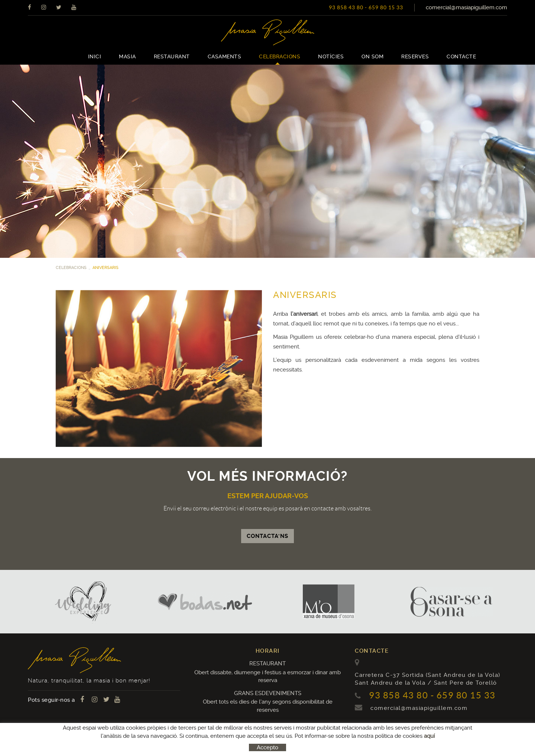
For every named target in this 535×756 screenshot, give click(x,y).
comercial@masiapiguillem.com (466, 7)
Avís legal (93, 739)
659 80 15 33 (386, 7)
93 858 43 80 (346, 7)
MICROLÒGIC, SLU (455, 740)
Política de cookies (52, 739)
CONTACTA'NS (267, 536)
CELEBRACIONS (71, 268)
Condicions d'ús (131, 739)
